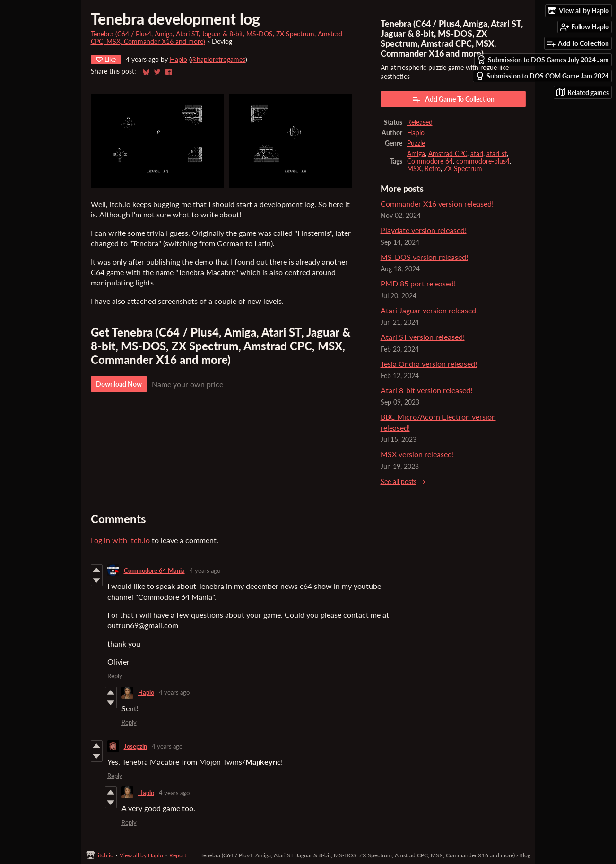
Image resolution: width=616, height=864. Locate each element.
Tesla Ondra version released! (429, 364)
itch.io (106, 855)
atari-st (497, 154)
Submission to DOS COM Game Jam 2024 (542, 76)
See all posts (399, 482)
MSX (414, 169)
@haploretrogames (218, 60)
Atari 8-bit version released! (426, 390)
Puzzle (416, 143)
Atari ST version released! (423, 337)
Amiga (416, 154)
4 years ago (205, 570)
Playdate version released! (424, 230)
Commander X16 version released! (437, 203)
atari (477, 154)
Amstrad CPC (448, 154)
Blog (525, 855)
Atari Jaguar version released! (429, 310)
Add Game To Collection (453, 99)
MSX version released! (417, 454)
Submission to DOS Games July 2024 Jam (543, 60)
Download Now (119, 384)
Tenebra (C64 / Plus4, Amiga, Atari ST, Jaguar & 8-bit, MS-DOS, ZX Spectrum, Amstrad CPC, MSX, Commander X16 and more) (358, 855)
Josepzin (135, 746)
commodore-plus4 (483, 161)
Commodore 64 (430, 161)
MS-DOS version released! (424, 257)
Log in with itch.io (120, 540)
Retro (433, 169)
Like (106, 59)
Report (178, 855)
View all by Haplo (141, 855)
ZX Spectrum (463, 169)
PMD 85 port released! (418, 283)
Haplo (178, 60)
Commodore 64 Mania (154, 570)
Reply (115, 676)
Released (420, 122)
